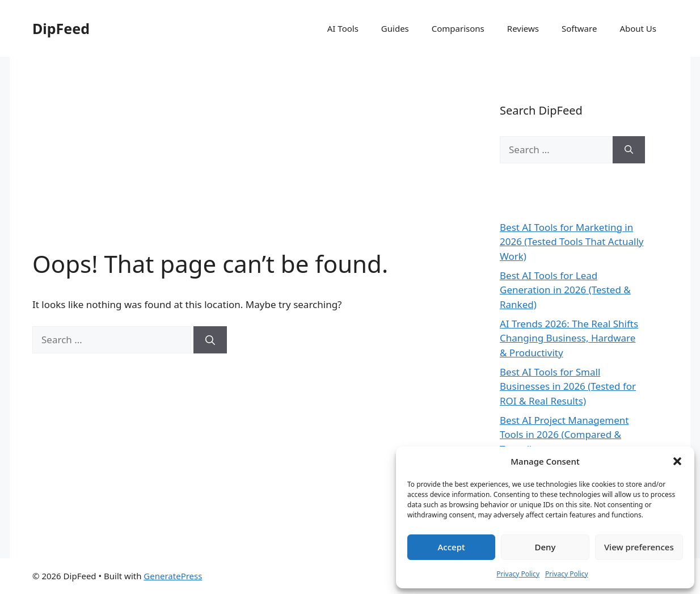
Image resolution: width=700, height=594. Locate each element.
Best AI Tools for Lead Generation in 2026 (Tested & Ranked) (565, 290)
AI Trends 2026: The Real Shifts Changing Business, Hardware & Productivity (569, 338)
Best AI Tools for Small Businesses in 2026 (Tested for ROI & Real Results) (568, 386)
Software (579, 28)
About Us (638, 28)
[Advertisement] (243, 165)
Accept (452, 547)
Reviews (523, 28)
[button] (677, 461)
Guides (395, 28)
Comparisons (458, 28)
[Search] (210, 340)
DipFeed (61, 28)
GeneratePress (173, 576)
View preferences (639, 547)
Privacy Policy (518, 574)
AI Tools (343, 28)
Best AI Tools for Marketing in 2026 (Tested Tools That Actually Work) (572, 242)
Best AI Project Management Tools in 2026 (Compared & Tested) (564, 435)
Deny (545, 547)
